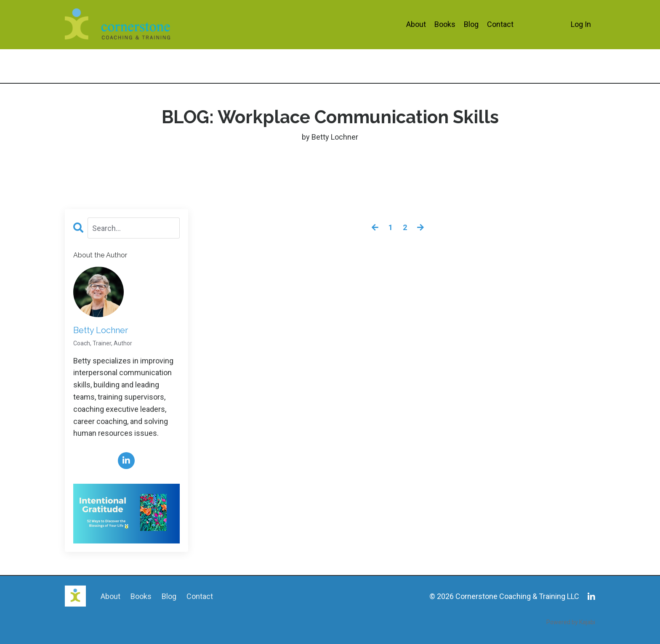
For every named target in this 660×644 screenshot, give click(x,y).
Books (445, 24)
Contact (500, 24)
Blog (471, 24)
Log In (581, 24)
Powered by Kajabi (571, 622)
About (416, 24)
